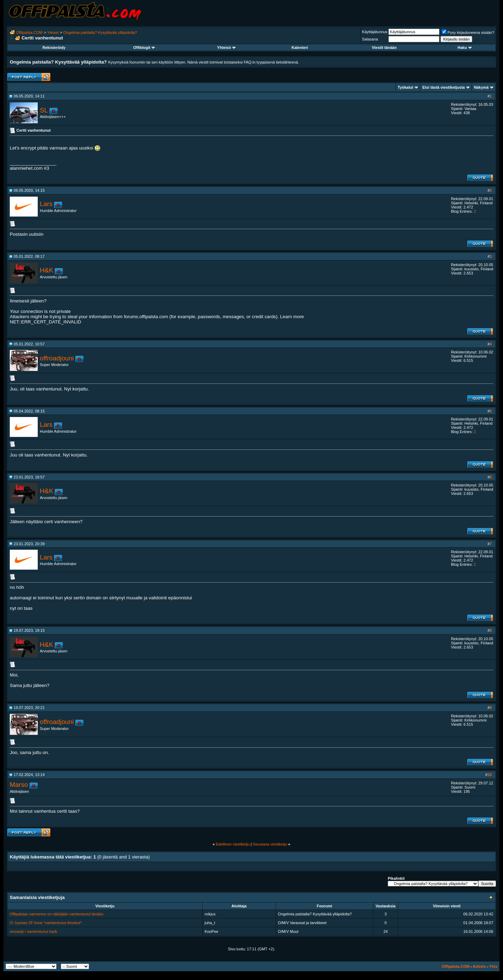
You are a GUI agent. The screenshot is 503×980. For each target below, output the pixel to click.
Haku (465, 47)
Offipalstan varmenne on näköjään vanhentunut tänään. (57, 914)
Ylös (493, 966)
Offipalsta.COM (30, 32)
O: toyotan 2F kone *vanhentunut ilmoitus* (46, 923)
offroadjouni (57, 358)
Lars (46, 204)
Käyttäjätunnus (375, 32)
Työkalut (406, 87)
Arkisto (479, 966)
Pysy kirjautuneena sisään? (468, 32)
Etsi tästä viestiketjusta (444, 87)
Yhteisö (227, 47)
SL (44, 110)
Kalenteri (300, 47)
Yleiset (53, 32)
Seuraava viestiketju (270, 844)
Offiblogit (144, 47)
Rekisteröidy (54, 47)
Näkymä (481, 87)
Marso (19, 785)
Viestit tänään (384, 47)
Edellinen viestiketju (233, 844)
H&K (46, 270)
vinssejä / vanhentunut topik (34, 931)
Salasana (370, 39)
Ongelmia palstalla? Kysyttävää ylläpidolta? (100, 32)
